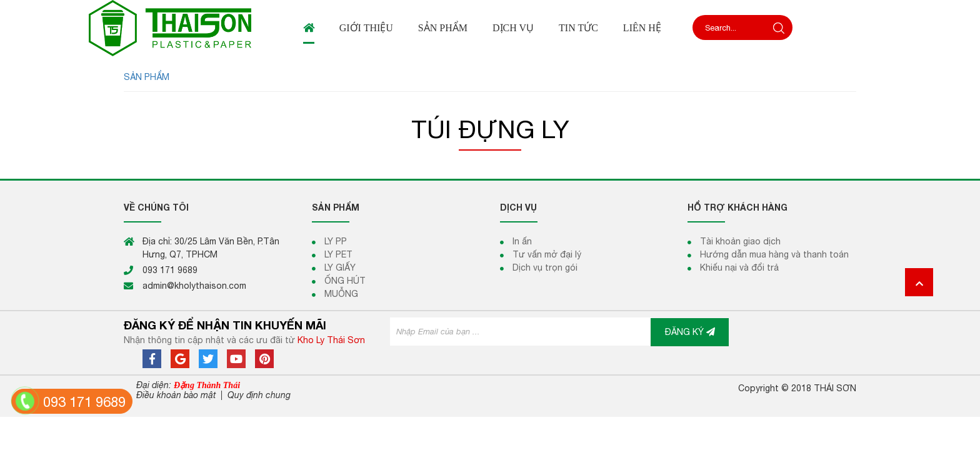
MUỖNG (341, 294)
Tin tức (578, 28)
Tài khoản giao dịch (740, 241)
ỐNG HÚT (345, 281)
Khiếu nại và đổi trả (739, 267)
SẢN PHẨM (147, 77)
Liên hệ (642, 28)
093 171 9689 (84, 402)
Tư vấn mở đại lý (547, 254)
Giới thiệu (366, 28)
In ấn (522, 241)
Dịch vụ (513, 28)
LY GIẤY (340, 267)
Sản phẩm (443, 28)
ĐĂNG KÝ (690, 332)
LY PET (338, 254)
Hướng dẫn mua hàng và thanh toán (774, 254)
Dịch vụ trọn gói (545, 267)
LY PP (336, 241)
